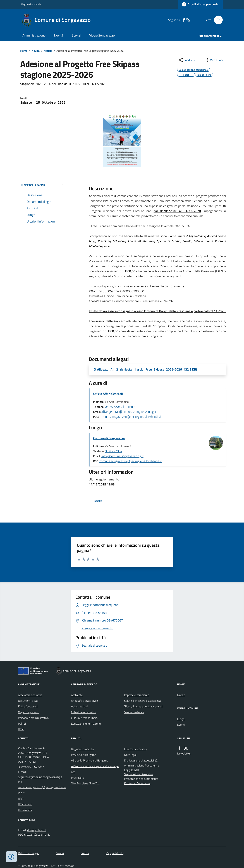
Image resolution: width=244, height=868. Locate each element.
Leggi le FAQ (132, 770)
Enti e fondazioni (28, 706)
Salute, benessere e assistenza (142, 701)
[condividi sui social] (186, 60)
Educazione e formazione (86, 724)
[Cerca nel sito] (217, 20)
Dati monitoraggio (29, 853)
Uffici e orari (25, 804)
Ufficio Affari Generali (108, 394)
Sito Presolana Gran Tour (86, 783)
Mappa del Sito (115, 853)
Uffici (21, 729)
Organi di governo (29, 712)
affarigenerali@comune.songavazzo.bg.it (129, 412)
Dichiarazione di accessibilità (141, 760)
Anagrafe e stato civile (84, 701)
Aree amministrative (30, 695)
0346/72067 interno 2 (120, 407)
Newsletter (184, 753)
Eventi (181, 725)
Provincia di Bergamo (84, 755)
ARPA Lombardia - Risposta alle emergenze (95, 769)
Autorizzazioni (79, 706)
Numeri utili (25, 810)
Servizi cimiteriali (134, 712)
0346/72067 (114, 451)
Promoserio (78, 778)
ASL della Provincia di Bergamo (90, 760)
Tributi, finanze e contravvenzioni (144, 706)
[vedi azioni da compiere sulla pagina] (214, 60)
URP (21, 799)
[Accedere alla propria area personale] (200, 4)
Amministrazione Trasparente (142, 765)
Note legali (131, 755)
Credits (85, 853)
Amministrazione (34, 35)
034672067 (37, 767)
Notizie (48, 51)
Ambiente (77, 695)
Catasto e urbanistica (84, 712)
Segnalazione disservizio (138, 774)
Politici (22, 724)
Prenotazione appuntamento (141, 779)
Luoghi (181, 719)
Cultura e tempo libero (84, 718)
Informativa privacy (136, 749)
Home (24, 51)
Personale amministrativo (33, 718)
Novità (59, 35)
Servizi (76, 35)
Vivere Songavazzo (102, 35)
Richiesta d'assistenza (137, 783)
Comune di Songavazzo (109, 438)
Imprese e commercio (137, 695)
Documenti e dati (28, 701)
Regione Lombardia (31, 4)
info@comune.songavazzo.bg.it (122, 456)
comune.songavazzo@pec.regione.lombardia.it (131, 417)
